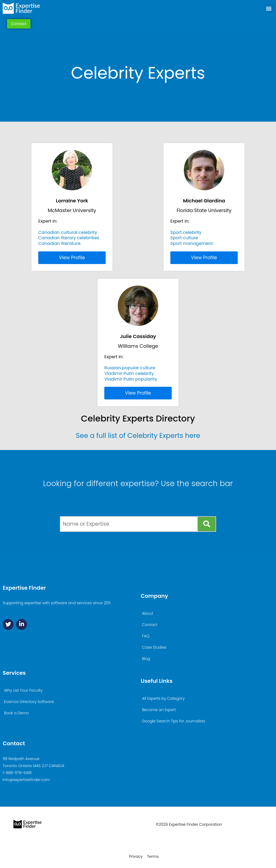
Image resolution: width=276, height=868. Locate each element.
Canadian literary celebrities (69, 238)
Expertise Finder (24, 588)
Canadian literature (59, 243)
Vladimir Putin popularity (131, 379)
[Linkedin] (22, 624)
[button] (269, 9)
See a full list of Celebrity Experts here (138, 436)
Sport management (192, 243)
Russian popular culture (130, 368)
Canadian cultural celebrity (68, 232)
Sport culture (184, 238)
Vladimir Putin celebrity (129, 373)
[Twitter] (8, 624)
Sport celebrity (186, 232)
